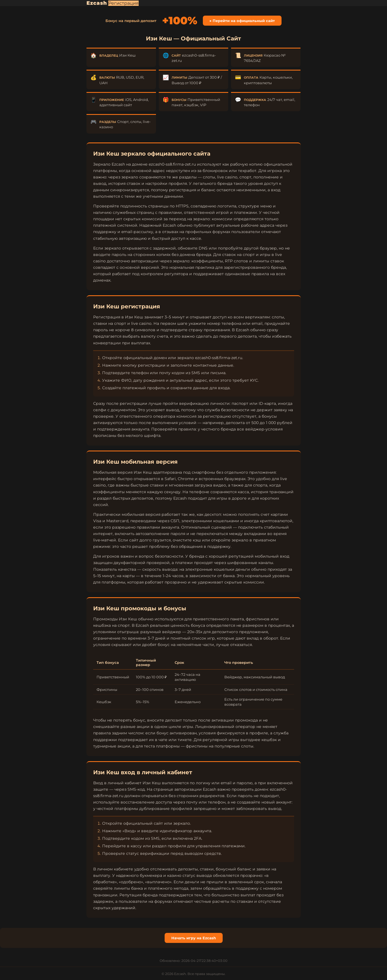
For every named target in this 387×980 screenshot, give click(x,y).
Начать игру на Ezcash (194, 938)
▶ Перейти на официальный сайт (242, 21)
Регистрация (123, 3)
